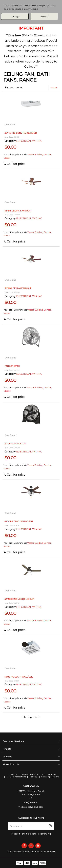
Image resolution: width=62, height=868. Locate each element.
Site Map (33, 777)
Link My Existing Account (32, 774)
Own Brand (10, 125)
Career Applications (50, 777)
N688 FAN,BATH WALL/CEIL (19, 677)
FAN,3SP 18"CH (12, 366)
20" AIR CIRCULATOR (15, 444)
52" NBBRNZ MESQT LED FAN (19, 599)
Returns (52, 774)
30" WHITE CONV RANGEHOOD (21, 133)
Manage (15, 16)
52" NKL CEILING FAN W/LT (18, 288)
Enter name (32, 822)
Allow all (44, 16)
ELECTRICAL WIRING (29, 141)
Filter (54, 88)
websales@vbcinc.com (31, 807)
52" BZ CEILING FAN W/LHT (18, 211)
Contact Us (12, 774)
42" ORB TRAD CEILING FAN (19, 521)
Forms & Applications (16, 777)
